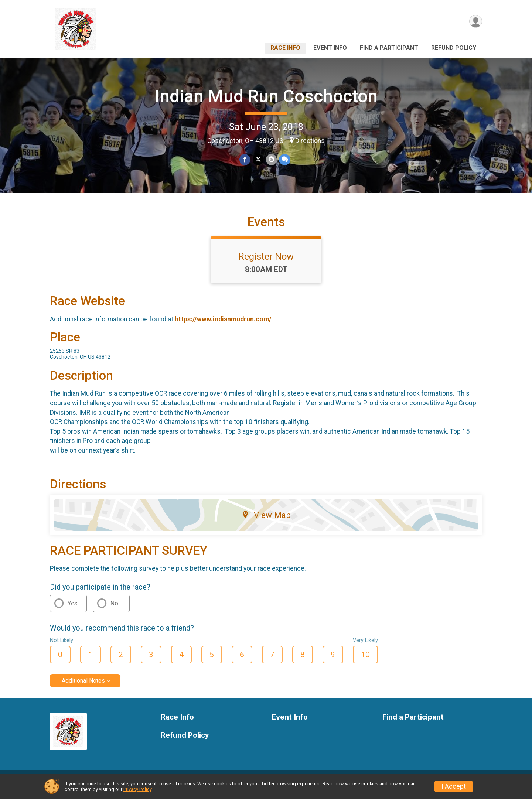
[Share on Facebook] (245, 160)
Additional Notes (83, 686)
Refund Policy (454, 48)
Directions (310, 141)
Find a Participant (389, 48)
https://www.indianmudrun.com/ (223, 325)
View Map (266, 520)
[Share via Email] (271, 160)
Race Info (285, 48)
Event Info (330, 48)
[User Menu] (475, 22)
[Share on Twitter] (258, 160)
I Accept (454, 786)
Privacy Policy (137, 789)
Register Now (266, 262)
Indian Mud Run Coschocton (266, 96)
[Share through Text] (284, 160)
